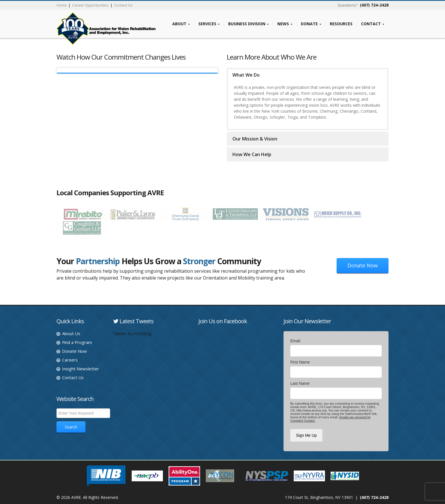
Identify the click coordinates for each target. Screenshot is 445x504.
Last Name (300, 383)
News (285, 24)
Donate (311, 24)
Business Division (248, 24)
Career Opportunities (90, 5)
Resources (341, 24)
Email (295, 341)
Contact (373, 24)
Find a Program (77, 342)
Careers (70, 360)
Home (62, 5)
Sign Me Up (306, 435)
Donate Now (363, 265)
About (181, 24)
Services (209, 24)
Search (71, 427)
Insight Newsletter (81, 369)
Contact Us (123, 5)
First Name (300, 362)
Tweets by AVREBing (132, 334)
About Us (71, 333)
